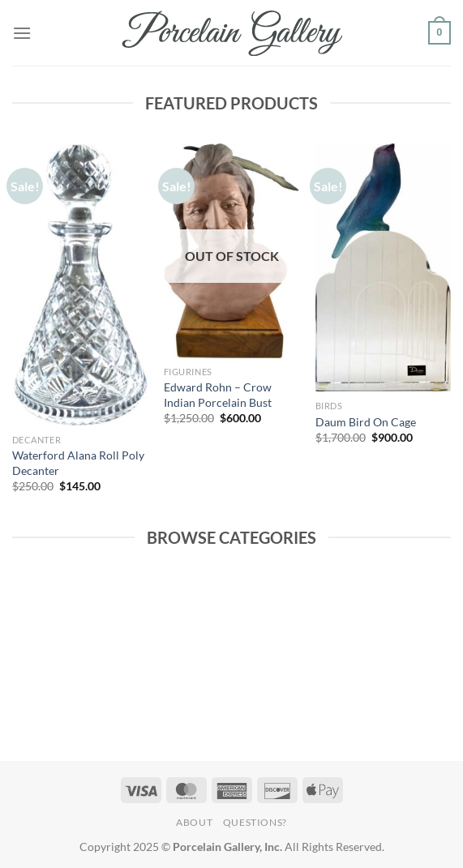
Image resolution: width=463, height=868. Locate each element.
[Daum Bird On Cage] (383, 267)
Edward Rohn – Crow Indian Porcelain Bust (218, 395)
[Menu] (22, 33)
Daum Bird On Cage (366, 422)
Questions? (255, 822)
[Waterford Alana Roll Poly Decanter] (80, 285)
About (194, 822)
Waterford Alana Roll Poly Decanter (78, 463)
